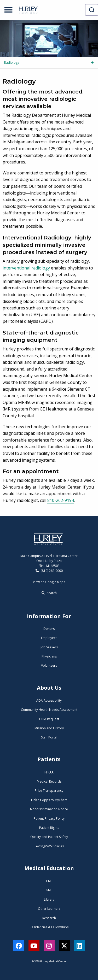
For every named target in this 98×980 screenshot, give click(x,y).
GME (49, 890)
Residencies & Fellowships (49, 927)
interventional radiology (26, 268)
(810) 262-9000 (49, 571)
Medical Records (49, 781)
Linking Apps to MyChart (49, 800)
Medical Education (49, 868)
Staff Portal (49, 737)
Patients (49, 759)
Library (49, 899)
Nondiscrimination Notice (49, 809)
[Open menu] (8, 10)
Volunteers (49, 665)
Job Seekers (49, 647)
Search (49, 593)
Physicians (49, 656)
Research (49, 918)
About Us (49, 688)
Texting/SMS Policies (49, 846)
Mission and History (49, 728)
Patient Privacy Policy (49, 818)
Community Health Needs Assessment (49, 710)
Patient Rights (49, 828)
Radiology (12, 63)
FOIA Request (49, 719)
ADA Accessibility (49, 700)
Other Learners (49, 909)
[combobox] (92, 10)
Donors (49, 629)
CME (49, 881)
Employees (49, 638)
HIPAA (49, 772)
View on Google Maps (49, 582)
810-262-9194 (61, 500)
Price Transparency (49, 791)
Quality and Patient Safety (49, 837)
